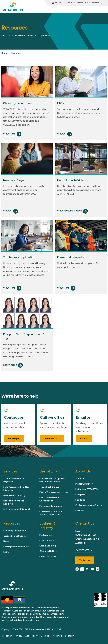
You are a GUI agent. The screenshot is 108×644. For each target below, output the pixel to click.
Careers (80, 511)
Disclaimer (6, 636)
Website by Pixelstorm (63, 636)
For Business (46, 536)
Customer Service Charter (89, 506)
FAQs (6, 553)
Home (4, 54)
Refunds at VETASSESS (87, 490)
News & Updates (87, 3)
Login (102, 3)
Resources (73, 3)
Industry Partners (84, 484)
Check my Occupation (15, 531)
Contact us (85, 560)
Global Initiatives (48, 552)
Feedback (81, 500)
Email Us (84, 439)
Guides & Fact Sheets (14, 537)
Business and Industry (14, 496)
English (51, 3)
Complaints (81, 495)
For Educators (47, 541)
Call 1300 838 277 (52, 439)
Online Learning (48, 546)
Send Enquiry (14, 439)
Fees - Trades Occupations (54, 493)
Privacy (18, 636)
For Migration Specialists (16, 547)
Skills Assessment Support (17, 510)
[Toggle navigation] (100, 10)
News (6, 542)
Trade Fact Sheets (49, 487)
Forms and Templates (51, 507)
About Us (80, 479)
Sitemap (45, 636)
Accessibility (31, 636)
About (64, 3)
